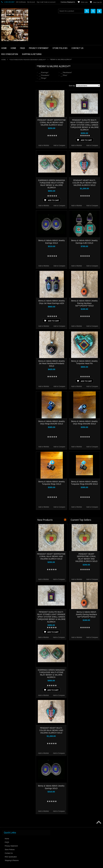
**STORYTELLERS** (11, 155)
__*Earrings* (44, 72)
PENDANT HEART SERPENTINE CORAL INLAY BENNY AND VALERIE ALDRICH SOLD (52, 122)
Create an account (49, 2)
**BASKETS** (8, 77)
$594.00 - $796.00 (9, 181)
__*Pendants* (44, 75)
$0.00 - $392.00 (8, 172)
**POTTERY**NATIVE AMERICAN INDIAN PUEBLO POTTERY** (15, 149)
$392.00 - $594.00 (9, 176)
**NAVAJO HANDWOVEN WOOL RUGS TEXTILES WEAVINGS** (17, 135)
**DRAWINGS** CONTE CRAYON (15, 100)
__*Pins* (64, 75)
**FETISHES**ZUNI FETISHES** (15, 104)
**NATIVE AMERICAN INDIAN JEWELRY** (14, 122)
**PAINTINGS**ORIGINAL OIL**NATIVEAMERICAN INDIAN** (16, 128)
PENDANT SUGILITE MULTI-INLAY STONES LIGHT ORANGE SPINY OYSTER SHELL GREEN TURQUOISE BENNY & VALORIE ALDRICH (84, 125)
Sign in (39, 2)
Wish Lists (84, 2)
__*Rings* (43, 78)
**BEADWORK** (9, 89)
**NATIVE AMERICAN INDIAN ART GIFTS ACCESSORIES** (16, 115)
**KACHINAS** (8, 109)
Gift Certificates (21, 2)
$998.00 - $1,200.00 (10, 190)
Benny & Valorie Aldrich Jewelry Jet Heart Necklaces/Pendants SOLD (52, 363)
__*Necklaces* (66, 72)
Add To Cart (84, 140)
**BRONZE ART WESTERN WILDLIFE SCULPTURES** (17, 94)
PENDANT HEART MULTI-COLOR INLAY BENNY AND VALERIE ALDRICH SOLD (84, 183)
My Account (31, 2)
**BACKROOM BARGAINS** (13, 73)
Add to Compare (59, 145)
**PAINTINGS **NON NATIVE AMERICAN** (14, 83)
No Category (7, 159)
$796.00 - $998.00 (9, 185)
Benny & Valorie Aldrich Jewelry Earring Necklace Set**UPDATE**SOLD (84, 303)
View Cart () (97, 2)
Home (4, 60)
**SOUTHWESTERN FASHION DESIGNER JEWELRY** (28, 60)
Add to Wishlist (44, 145)
